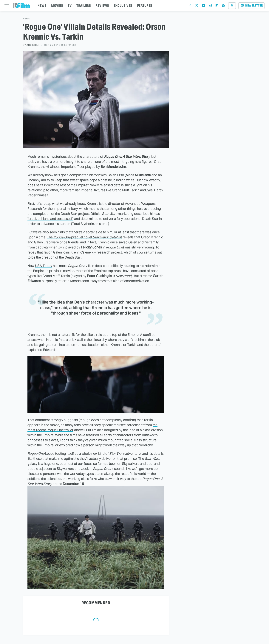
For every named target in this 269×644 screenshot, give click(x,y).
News (26, 19)
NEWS (42, 6)
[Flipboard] (217, 6)
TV (70, 6)
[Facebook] (190, 6)
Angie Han (33, 45)
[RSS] (224, 6)
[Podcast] (232, 6)
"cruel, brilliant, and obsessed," (50, 219)
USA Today (44, 266)
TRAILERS (84, 6)
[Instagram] (210, 6)
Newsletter (251, 6)
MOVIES (57, 6)
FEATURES (145, 6)
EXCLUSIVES (123, 6)
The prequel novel (84, 237)
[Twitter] (197, 6)
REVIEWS (102, 6)
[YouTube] (203, 6)
